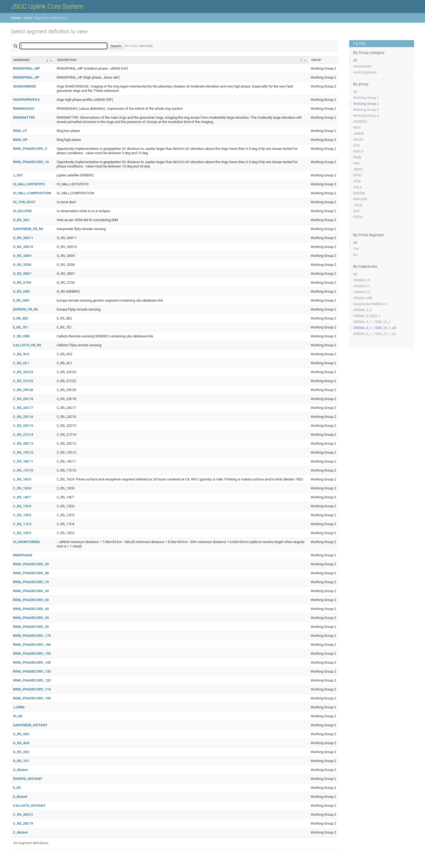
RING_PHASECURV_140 (32, 662)
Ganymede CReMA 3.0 (370, 304)
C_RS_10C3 (22, 533)
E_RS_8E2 (21, 318)
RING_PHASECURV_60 (31, 591)
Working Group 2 (366, 104)
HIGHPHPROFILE (26, 100)
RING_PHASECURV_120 (32, 680)
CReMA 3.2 (362, 292)
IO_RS (18, 716)
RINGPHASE (23, 555)
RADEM (359, 193)
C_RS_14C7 (22, 497)
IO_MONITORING (26, 542)
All (355, 60)
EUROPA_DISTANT (28, 779)
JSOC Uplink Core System (47, 7)
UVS (356, 145)
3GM (357, 181)
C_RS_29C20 (23, 390)
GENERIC (360, 122)
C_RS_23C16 (23, 417)
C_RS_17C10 (23, 470)
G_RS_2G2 (21, 752)
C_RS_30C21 (23, 814)
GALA (358, 187)
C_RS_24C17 (23, 408)
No (355, 255)
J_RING (19, 707)
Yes (356, 249)
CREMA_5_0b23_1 (367, 316)
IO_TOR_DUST (24, 202)
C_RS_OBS (21, 336)
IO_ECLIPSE (22, 211)
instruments (362, 66)
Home (16, 18)
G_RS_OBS (21, 291)
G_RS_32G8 (22, 265)
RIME (357, 157)
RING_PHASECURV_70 (31, 582)
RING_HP (20, 140)
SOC (357, 211)
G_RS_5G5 (21, 734)
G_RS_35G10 (23, 247)
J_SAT (18, 175)
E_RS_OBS (21, 300)
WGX (357, 128)
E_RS (17, 788)
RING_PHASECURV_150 (32, 654)
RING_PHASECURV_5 (30, 149)
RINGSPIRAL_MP (26, 68)
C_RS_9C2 (21, 354)
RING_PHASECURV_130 (32, 671)
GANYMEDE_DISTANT (30, 725)
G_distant (20, 770)
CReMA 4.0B (363, 298)
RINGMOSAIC (24, 109)
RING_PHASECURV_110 (32, 689)
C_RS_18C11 (23, 461)
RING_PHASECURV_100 (32, 698)
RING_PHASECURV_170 (32, 636)
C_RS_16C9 (22, 479)
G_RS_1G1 (21, 761)
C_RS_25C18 (23, 399)
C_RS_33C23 (23, 372)
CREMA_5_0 (362, 310)
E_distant (20, 797)
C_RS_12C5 (22, 515)
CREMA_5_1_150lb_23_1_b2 (375, 334)
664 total (146, 46)
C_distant (20, 832)
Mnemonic (22, 60)
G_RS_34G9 (22, 256)
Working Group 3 (366, 110)
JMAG (358, 169)
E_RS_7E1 (21, 327)
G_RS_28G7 (22, 274)
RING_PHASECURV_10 (31, 162)
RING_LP (20, 131)
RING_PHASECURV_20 (31, 627)
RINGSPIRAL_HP (26, 77)
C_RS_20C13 (23, 443)
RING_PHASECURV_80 (31, 573)
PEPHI (358, 217)
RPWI (358, 175)
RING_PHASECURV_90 (31, 564)
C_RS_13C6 (22, 506)
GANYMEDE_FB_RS (28, 229)
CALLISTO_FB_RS (27, 345)
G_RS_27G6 (22, 283)
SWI (356, 163)
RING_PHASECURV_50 (31, 600)
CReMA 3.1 (362, 286)
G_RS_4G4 (21, 743)
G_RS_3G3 (21, 220)
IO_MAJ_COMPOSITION (32, 193)
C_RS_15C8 (22, 488)
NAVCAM (360, 199)
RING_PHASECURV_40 (31, 609)
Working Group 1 (366, 98)
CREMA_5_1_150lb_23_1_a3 (375, 328)
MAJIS (358, 139)
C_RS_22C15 (23, 426)
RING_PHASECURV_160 (32, 645)
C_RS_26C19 (23, 823)
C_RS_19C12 (23, 452)
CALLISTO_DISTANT (29, 806)
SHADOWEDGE (25, 86)
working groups (365, 72)
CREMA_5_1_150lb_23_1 (372, 322)
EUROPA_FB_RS (25, 309)
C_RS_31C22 (23, 381)
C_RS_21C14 (23, 435)
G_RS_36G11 (23, 238)
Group (316, 60)
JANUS (359, 133)
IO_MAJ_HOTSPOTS (29, 184)
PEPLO (358, 151)
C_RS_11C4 (22, 524)
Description (67, 60)
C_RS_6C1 (21, 363)
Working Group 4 (366, 116)
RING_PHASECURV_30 (31, 618)
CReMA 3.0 (362, 280)
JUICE (358, 205)
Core (28, 18)
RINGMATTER (24, 117)
